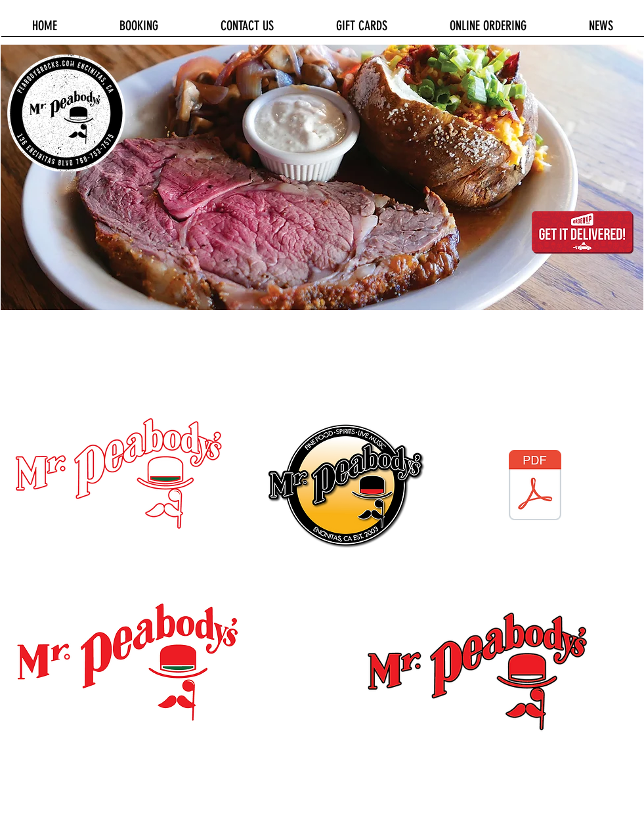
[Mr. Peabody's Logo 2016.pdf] (535, 487)
